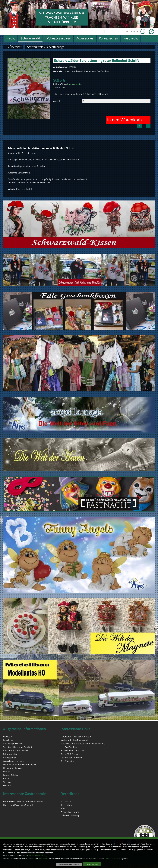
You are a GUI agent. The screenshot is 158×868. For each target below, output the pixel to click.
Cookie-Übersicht (112, 859)
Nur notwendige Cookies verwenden (69, 864)
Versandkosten (75, 84)
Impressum (43, 859)
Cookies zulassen (92, 864)
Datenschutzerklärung (38, 856)
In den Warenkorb (124, 120)
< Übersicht (14, 47)
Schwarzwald (35, 47)
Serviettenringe (55, 47)
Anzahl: (57, 101)
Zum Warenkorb (152, 30)
